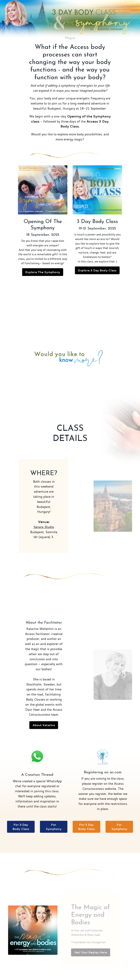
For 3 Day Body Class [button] (21, 827)
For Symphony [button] (54, 827)
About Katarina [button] (44, 725)
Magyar (70, 38)
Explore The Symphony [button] (43, 272)
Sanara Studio (44, 527)
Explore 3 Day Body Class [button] (97, 270)
